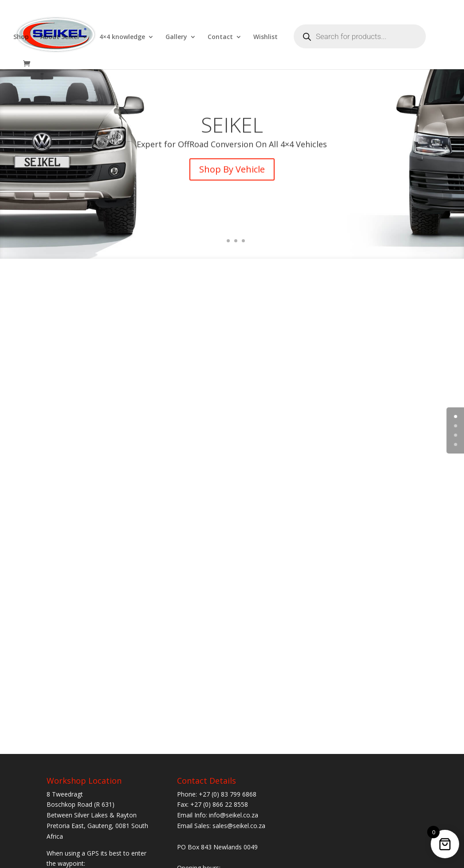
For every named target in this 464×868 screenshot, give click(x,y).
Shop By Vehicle (232, 179)
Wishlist (265, 37)
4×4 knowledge (122, 37)
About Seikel (60, 37)
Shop (21, 37)
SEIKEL (232, 134)
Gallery (176, 37)
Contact (220, 37)
